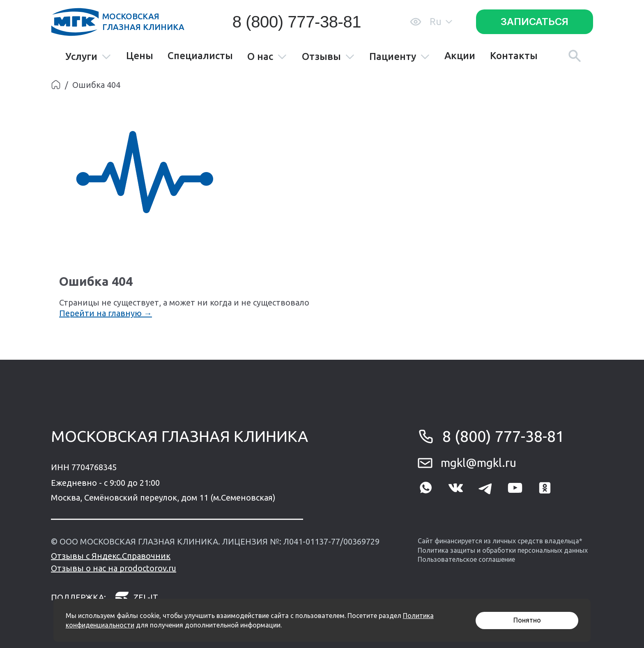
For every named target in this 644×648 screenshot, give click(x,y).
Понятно (527, 620)
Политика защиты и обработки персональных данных (503, 550)
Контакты (514, 56)
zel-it (136, 597)
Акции (460, 56)
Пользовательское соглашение (466, 559)
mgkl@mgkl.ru (478, 463)
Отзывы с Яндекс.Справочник (111, 556)
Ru (441, 22)
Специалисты (200, 56)
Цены (140, 56)
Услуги (88, 57)
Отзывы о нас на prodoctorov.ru (114, 568)
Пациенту (400, 57)
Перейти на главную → (106, 313)
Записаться (535, 22)
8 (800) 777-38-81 (297, 22)
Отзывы (328, 57)
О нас (267, 57)
